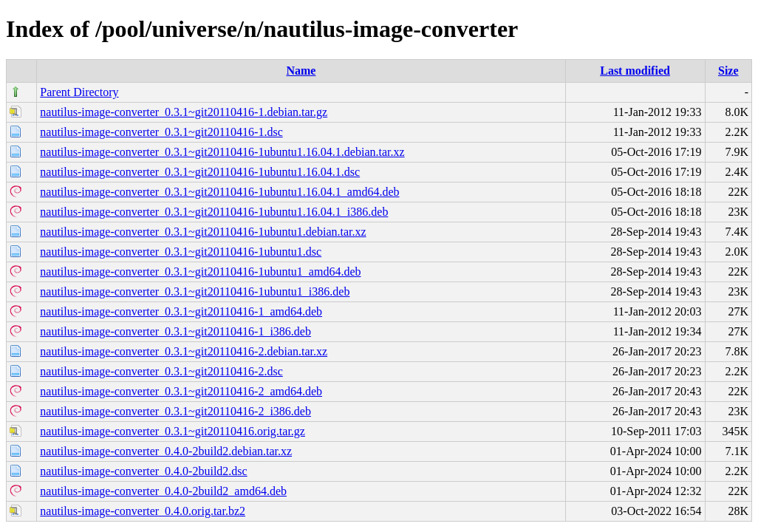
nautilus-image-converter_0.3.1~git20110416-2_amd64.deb (181, 391)
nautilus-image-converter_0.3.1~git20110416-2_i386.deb (175, 411)
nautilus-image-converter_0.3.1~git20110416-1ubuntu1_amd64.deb (200, 272)
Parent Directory (79, 92)
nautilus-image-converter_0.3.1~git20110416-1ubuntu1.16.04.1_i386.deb (214, 212)
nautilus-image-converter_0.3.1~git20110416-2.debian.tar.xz (184, 351)
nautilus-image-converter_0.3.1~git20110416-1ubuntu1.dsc (181, 252)
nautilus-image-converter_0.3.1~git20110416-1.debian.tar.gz (184, 112)
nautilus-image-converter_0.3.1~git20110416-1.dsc (161, 132)
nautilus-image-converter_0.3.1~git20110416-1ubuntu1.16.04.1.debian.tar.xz (222, 152)
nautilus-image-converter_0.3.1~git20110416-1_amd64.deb (181, 311)
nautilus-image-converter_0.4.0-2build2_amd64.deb (163, 491)
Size (728, 71)
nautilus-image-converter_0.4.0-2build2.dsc (143, 471)
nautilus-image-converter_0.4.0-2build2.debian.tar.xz (166, 451)
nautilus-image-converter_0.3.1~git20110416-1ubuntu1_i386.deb (195, 291)
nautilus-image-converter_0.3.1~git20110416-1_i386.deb (175, 331)
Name (301, 71)
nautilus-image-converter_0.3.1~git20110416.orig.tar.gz (173, 431)
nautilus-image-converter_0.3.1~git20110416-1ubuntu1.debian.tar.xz (203, 232)
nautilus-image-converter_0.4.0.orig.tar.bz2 (143, 511)
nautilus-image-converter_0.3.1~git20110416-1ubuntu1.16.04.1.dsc (200, 172)
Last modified (635, 71)
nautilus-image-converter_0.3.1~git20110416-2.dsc (161, 371)
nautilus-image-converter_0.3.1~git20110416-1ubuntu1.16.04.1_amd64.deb (219, 192)
